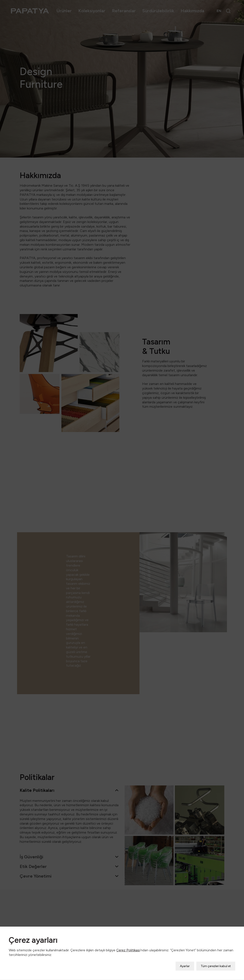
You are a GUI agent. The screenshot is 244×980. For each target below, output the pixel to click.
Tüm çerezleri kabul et (216, 953)
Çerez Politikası (128, 937)
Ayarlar (185, 953)
